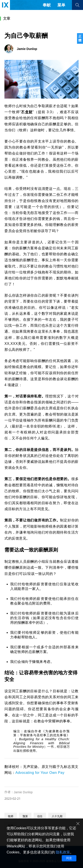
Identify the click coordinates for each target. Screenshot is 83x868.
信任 (40, 816)
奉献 (47, 5)
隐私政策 (63, 852)
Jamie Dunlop (23, 792)
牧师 (11, 816)
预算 (25, 816)
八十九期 (57, 816)
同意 (69, 858)
